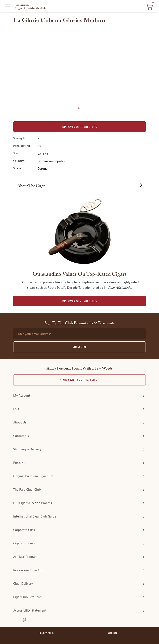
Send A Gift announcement (79, 380)
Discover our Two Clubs (80, 127)
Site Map (113, 633)
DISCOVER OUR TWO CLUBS (80, 301)
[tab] (79, 186)
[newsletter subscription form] (79, 334)
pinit (79, 108)
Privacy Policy (46, 633)
